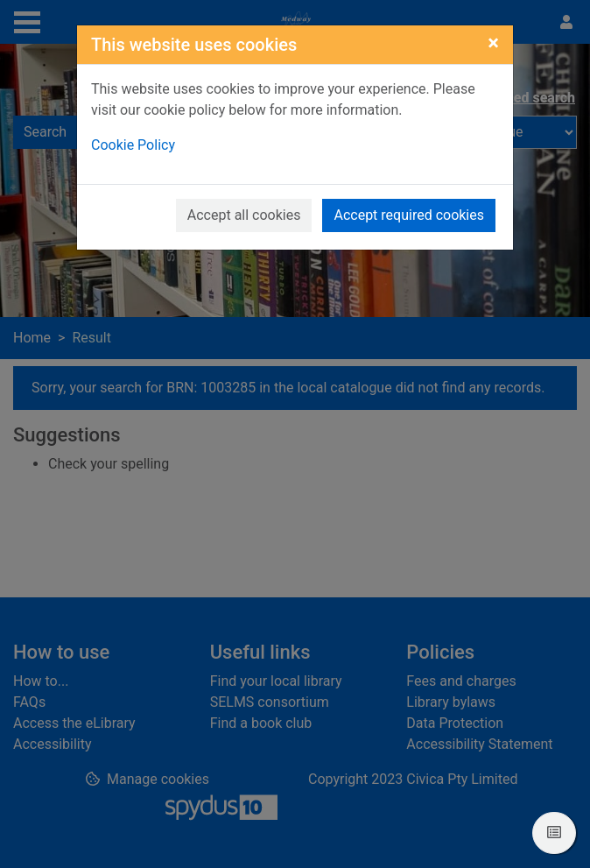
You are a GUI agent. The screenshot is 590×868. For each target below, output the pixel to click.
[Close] (493, 43)
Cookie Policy (133, 145)
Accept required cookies (409, 215)
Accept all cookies (244, 215)
